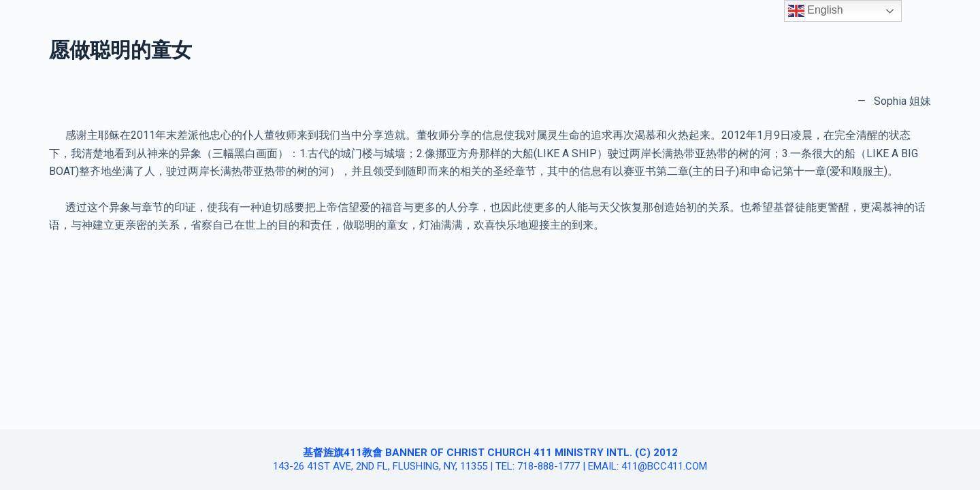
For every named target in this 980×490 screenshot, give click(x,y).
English (816, 11)
